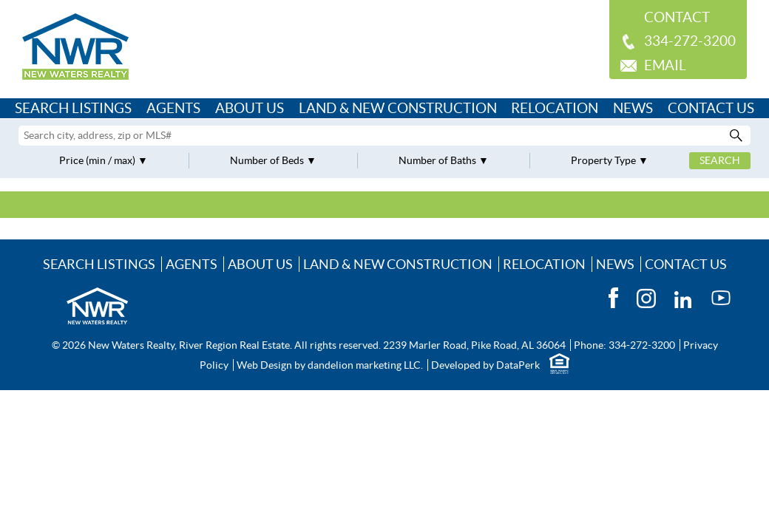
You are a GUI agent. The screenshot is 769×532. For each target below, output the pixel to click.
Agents (173, 108)
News (633, 108)
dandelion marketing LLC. (365, 365)
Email (665, 65)
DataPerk (518, 365)
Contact (677, 17)
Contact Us (711, 108)
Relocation (555, 108)
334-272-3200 (690, 41)
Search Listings (73, 108)
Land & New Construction (398, 108)
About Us (250, 108)
